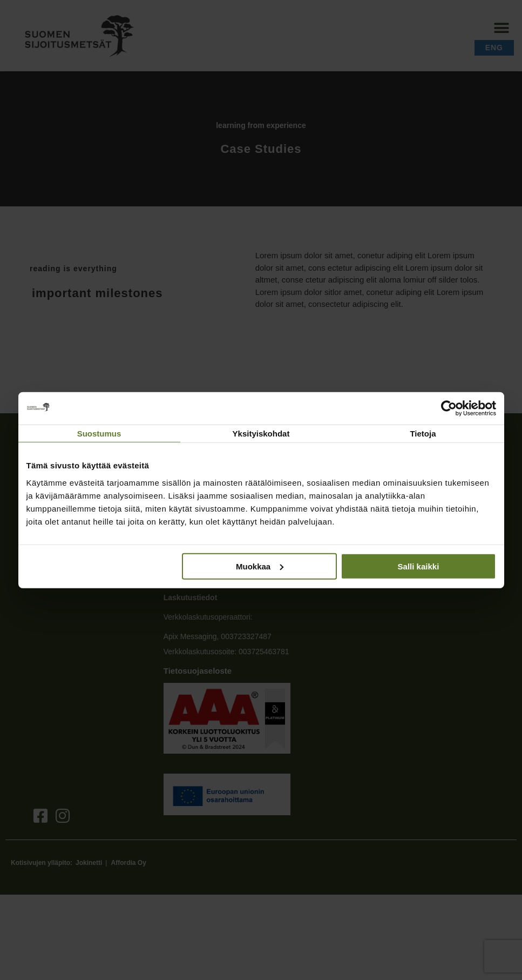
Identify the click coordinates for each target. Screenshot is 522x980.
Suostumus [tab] (99, 434)
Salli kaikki (419, 566)
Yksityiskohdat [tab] (261, 434)
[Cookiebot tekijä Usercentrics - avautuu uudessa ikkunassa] (449, 408)
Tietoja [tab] (423, 434)
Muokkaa (260, 566)
